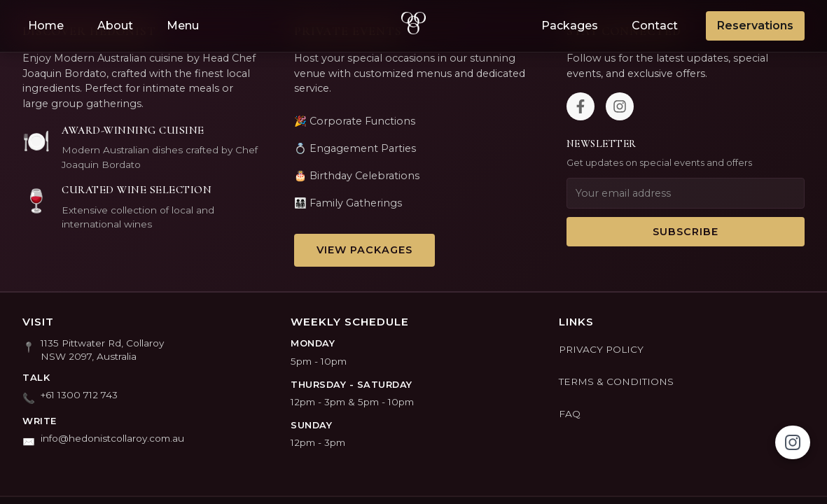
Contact (655, 26)
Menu (183, 26)
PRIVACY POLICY (601, 349)
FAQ (570, 414)
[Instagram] (620, 106)
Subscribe (686, 232)
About (115, 26)
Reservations (755, 26)
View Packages (364, 250)
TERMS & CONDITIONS (616, 381)
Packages (570, 26)
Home (46, 26)
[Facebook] (581, 106)
